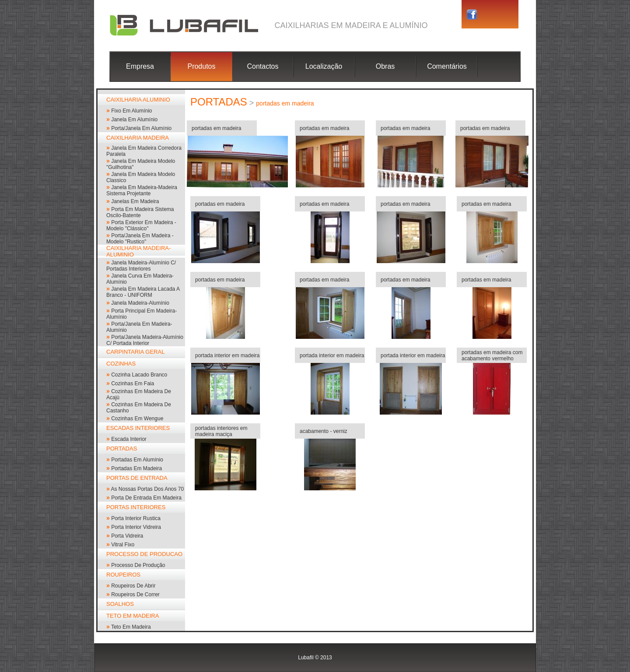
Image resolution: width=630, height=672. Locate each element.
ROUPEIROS (123, 575)
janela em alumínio (134, 120)
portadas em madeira (136, 468)
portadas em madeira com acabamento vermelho (492, 355)
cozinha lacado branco (139, 375)
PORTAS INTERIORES (136, 507)
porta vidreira (127, 536)
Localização (324, 66)
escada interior (129, 439)
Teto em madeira (131, 627)
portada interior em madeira (227, 355)
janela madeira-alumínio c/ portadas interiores (141, 266)
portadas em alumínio (137, 460)
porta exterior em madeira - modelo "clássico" (141, 225)
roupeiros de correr (135, 595)
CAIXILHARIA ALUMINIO (138, 100)
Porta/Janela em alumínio (141, 128)
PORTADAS (122, 449)
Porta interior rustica (136, 518)
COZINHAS (121, 364)
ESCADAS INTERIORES (138, 428)
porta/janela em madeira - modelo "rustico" (140, 239)
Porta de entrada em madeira (146, 498)
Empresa (140, 66)
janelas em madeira (135, 201)
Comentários (447, 66)
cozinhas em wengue (137, 419)
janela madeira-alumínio (140, 303)
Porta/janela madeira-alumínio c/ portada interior (145, 340)
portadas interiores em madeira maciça (221, 431)
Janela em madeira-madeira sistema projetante (142, 190)
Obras (385, 66)
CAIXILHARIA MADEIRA (138, 138)
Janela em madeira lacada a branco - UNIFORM (143, 292)
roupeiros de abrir (133, 586)
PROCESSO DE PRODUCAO (144, 554)
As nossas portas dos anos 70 (147, 489)
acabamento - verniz (324, 431)
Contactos (262, 66)
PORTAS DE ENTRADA (137, 478)
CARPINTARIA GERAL (135, 352)
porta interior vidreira (136, 527)
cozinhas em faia (133, 383)
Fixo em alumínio (131, 111)
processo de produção (138, 565)
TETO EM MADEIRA (133, 616)
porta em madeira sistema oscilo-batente (140, 212)
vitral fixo (123, 545)
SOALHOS (120, 604)
